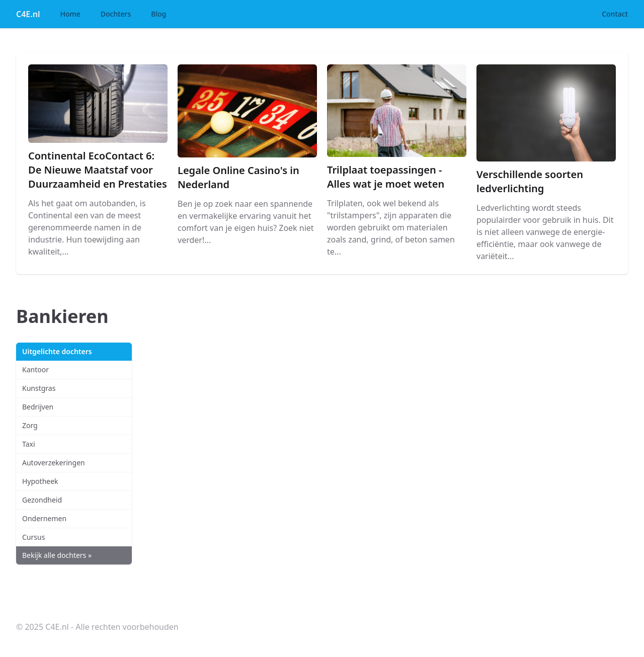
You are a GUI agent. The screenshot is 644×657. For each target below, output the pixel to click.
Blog (158, 14)
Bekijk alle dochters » (57, 555)
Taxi (29, 444)
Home (70, 14)
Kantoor (35, 369)
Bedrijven (38, 407)
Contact (615, 14)
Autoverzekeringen (54, 463)
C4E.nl (28, 14)
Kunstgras (39, 388)
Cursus (33, 537)
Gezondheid (42, 500)
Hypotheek (40, 481)
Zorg (30, 425)
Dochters (116, 14)
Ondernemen (44, 518)
